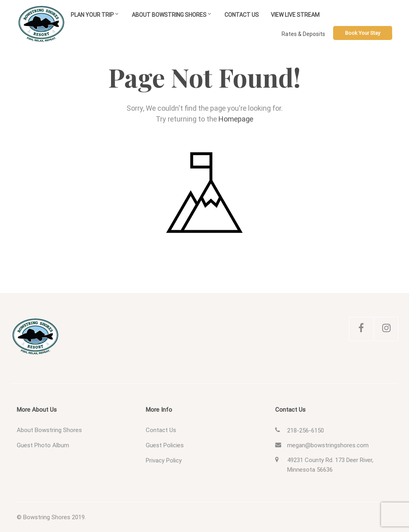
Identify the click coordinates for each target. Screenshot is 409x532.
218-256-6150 (306, 430)
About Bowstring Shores (169, 15)
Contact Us (242, 15)
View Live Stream (295, 15)
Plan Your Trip (92, 15)
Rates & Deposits (303, 34)
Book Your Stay (363, 33)
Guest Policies (165, 445)
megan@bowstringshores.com (328, 445)
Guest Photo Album (43, 445)
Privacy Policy (164, 460)
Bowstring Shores (47, 517)
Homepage (236, 119)
